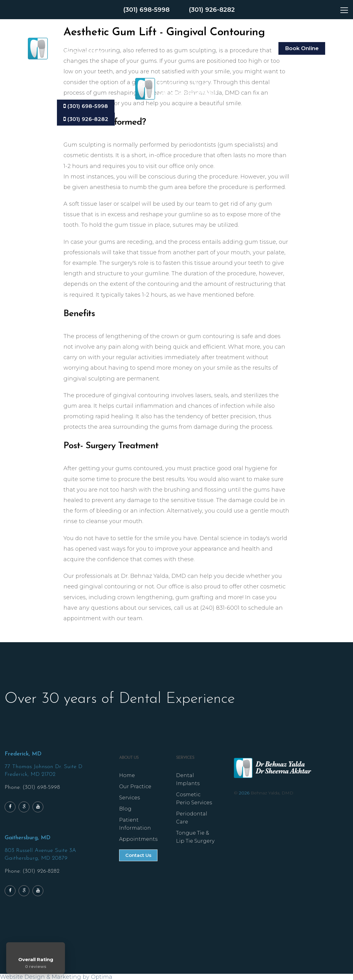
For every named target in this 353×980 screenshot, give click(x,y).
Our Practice (135, 787)
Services (129, 798)
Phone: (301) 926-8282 (32, 871)
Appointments (138, 839)
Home (127, 775)
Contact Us (138, 855)
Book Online (302, 48)
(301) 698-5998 (146, 10)
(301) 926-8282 (212, 10)
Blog (125, 809)
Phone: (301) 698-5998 (32, 787)
